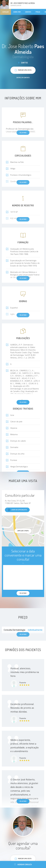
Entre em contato (23, 78)
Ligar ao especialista (17, 510)
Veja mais (23, 402)
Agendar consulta (23, 864)
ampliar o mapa (23, 531)
